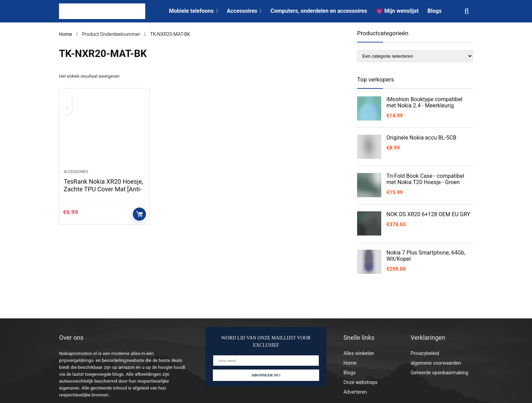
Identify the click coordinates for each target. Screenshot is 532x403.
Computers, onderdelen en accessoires (319, 11)
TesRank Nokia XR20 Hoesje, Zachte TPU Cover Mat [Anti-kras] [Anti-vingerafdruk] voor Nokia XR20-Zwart (103, 193)
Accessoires (242, 11)
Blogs (435, 11)
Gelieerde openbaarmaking (439, 373)
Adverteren (355, 392)
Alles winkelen (359, 353)
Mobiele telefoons (191, 11)
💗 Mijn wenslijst (397, 11)
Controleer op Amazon (139, 214)
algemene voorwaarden (436, 363)
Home (66, 34)
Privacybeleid (425, 353)
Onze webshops (360, 382)
